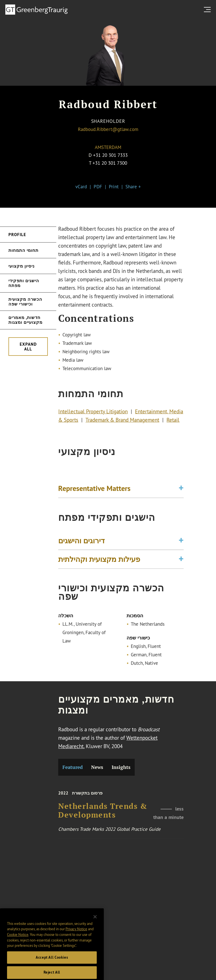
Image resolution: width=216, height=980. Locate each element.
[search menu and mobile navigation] (208, 9)
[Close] (95, 925)
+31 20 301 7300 (110, 163)
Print (114, 186)
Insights (121, 767)
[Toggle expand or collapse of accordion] (181, 490)
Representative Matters (94, 490)
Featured (73, 767)
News (97, 767)
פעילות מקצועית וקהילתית (99, 561)
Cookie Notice (18, 943)
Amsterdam (108, 147)
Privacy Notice (76, 938)
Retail (173, 421)
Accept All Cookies (52, 966)
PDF (98, 186)
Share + (133, 186)
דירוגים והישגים (81, 543)
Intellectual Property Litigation (93, 413)
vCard (81, 186)
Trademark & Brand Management (122, 421)
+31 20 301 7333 (110, 155)
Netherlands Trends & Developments (103, 814)
